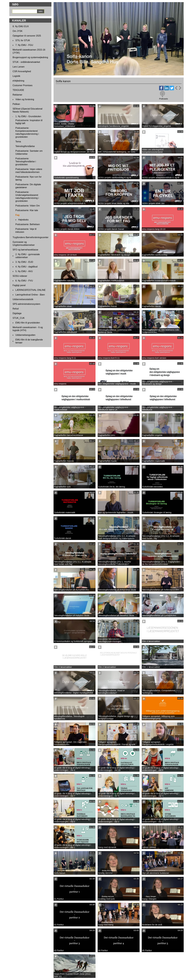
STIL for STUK (23, 40)
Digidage (17, 313)
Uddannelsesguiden (25, 335)
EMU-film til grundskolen (28, 323)
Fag (17, 215)
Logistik (16, 76)
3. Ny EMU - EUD (24, 262)
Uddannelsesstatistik (23, 299)
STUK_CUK (19, 318)
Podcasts (163, 99)
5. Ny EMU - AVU (24, 271)
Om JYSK (18, 31)
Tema (18, 142)
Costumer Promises (22, 85)
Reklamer (17, 95)
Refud (16, 309)
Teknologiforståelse (25, 146)
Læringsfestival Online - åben (30, 295)
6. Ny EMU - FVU (24, 281)
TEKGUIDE (18, 90)
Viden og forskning (25, 99)
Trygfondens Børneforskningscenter (31, 237)
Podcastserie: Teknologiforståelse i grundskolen (26, 162)
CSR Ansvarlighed (22, 71)
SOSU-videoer (20, 276)
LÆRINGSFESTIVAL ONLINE (30, 290)
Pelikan (16, 104)
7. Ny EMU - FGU (24, 45)
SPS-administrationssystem (26, 304)
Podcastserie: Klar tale (27, 210)
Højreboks (23, 220)
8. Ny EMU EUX (21, 26)
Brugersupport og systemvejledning (30, 57)
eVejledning (18, 81)
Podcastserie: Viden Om (28, 206)
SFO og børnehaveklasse (25, 250)
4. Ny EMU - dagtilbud (26, 267)
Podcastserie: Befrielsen (28, 224)
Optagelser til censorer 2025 (27, 36)
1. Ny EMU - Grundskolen (28, 116)
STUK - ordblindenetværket (26, 62)
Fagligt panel (19, 285)
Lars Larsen (19, 67)
